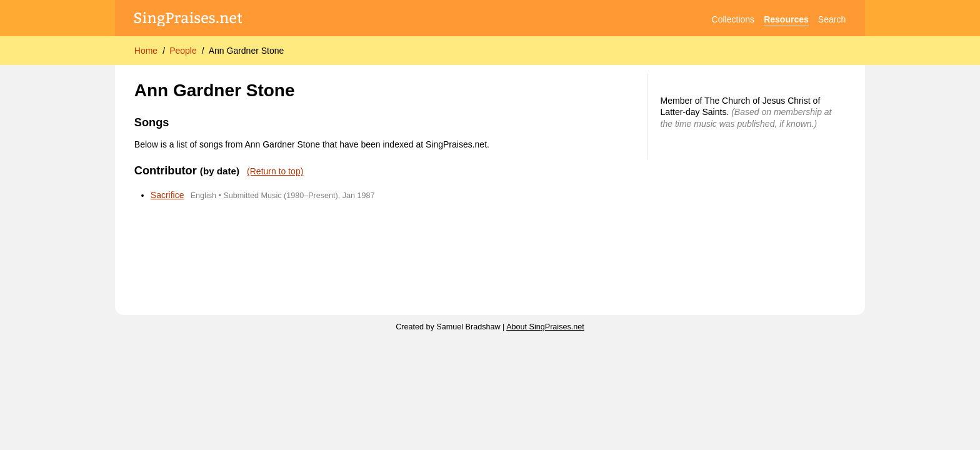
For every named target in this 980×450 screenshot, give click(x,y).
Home (146, 51)
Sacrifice (167, 195)
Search (832, 19)
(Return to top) (275, 171)
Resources (786, 19)
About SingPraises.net (545, 327)
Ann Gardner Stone (247, 51)
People (183, 51)
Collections (733, 19)
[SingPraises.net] (188, 20)
